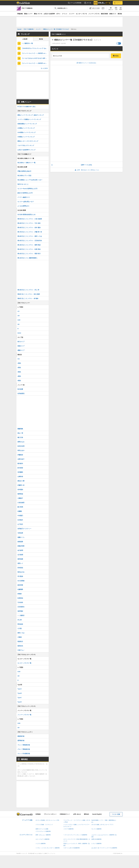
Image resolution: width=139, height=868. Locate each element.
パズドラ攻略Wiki (68, 829)
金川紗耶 (20, 550)
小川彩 (20, 628)
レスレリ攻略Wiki (97, 844)
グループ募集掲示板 (24, 749)
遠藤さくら (21, 537)
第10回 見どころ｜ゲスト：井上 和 (28, 290)
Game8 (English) (97, 814)
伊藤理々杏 (21, 485)
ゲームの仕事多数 (75, 3)
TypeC (20, 698)
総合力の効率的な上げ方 (25, 193)
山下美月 (20, 524)
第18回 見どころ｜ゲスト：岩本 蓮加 (29, 228)
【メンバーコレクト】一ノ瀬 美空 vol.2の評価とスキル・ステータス (35, 63)
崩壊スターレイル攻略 (42, 829)
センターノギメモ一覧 (24, 663)
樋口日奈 (20, 437)
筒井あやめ (21, 572)
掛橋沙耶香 (21, 546)
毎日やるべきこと (23, 184)
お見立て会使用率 (49, 14)
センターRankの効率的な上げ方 (27, 189)
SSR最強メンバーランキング (27, 132)
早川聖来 (20, 576)
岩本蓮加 (20, 490)
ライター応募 (116, 814)
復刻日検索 (104, 14)
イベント (65, 14)
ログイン (118, 3)
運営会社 (86, 814)
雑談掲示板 (21, 736)
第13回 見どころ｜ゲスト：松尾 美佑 (29, 249)
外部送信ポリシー (65, 814)
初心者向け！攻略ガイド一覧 (26, 163)
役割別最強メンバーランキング (27, 124)
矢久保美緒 (21, 581)
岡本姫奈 (20, 624)
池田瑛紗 (20, 611)
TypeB (20, 693)
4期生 (19, 376)
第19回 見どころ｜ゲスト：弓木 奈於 (29, 223)
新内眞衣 (20, 463)
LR (18, 311)
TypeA (20, 689)
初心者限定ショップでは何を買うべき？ (30, 180)
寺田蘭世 (20, 472)
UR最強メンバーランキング (26, 128)
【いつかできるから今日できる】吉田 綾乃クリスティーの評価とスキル (35, 58)
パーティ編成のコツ (24, 197)
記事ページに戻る (86, 165)
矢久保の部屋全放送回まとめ (26, 215)
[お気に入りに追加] (94, 8)
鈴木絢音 (20, 468)
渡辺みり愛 (21, 481)
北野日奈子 (21, 459)
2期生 (19, 368)
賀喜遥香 (20, 542)
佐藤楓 (20, 511)
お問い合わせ (77, 814)
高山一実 (20, 433)
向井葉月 (20, 520)
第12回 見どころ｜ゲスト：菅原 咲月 (29, 254)
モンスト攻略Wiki (97, 829)
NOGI (19, 333)
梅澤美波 (20, 494)
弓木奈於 (20, 602)
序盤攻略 (20, 14)
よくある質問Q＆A (23, 206)
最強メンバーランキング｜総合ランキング (31, 115)
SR (18, 324)
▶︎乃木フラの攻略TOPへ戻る (27, 107)
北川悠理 (20, 555)
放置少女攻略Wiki (97, 839)
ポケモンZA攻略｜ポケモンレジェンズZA (47, 820)
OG (19, 359)
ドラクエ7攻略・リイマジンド (44, 825)
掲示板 (120, 14)
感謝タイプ (21, 350)
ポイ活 (87, 3)
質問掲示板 (21, 741)
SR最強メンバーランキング (26, 137)
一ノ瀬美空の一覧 (27, 43)
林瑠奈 (20, 594)
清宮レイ (20, 563)
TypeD (20, 702)
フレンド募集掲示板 (24, 745)
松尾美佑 (20, 598)
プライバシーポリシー (50, 814)
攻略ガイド (113, 14)
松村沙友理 (21, 446)
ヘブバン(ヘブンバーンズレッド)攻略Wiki (75, 835)
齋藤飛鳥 (20, 429)
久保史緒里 (21, 503)
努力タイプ (21, 342)
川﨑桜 (20, 637)
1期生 (19, 363)
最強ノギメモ (38, 14)
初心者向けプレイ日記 (24, 176)
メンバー (72, 14)
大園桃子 (20, 498)
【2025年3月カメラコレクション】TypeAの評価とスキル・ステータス (35, 48)
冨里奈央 (20, 646)
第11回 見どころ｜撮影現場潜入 (27, 258)
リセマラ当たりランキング (26, 145)
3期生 (19, 372)
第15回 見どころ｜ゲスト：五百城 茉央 (30, 241)
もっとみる (44, 68)
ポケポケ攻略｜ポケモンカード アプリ (102, 825)
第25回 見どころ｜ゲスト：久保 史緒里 (30, 219)
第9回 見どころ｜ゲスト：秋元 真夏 (29, 294)
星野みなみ (21, 442)
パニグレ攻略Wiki (41, 844)
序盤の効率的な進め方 (24, 171)
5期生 (19, 381)
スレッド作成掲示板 (24, 754)
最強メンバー (28, 14)
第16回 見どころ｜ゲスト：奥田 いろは (30, 236)
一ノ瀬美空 (21, 615)
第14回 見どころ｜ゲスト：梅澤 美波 (29, 245)
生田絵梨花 (21, 393)
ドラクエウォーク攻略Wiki (43, 831)
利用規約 (38, 814)
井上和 (20, 620)
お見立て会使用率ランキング (26, 150)
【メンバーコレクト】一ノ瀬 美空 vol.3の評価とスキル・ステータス (35, 53)
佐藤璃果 (20, 589)
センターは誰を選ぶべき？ (26, 202)
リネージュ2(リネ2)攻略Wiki (72, 848)
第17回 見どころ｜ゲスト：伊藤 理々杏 (30, 232)
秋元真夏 (20, 389)
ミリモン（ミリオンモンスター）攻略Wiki (48, 848)
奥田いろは (21, 633)
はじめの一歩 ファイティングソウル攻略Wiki (104, 848)
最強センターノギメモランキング (28, 141)
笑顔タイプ (21, 346)
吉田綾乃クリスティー (24, 529)
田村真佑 (20, 568)
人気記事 (25, 39)
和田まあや (21, 450)
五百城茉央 (21, 607)
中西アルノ (21, 650)
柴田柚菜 (20, 559)
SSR (19, 320)
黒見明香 (20, 585)
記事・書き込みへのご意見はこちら (87, 170)
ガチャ (58, 14)
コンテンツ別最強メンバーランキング (29, 119)
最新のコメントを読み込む (87, 63)
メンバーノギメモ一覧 (24, 715)
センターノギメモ (81, 14)
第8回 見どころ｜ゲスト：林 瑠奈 (28, 298)
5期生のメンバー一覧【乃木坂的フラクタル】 (74, 40)
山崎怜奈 (20, 477)
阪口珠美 (20, 507)
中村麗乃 (20, 516)
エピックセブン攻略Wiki (42, 839)
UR (19, 316)
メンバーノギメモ (94, 14)
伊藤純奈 (20, 455)
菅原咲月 (20, 642)
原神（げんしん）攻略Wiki (43, 835)
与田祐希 (20, 533)
